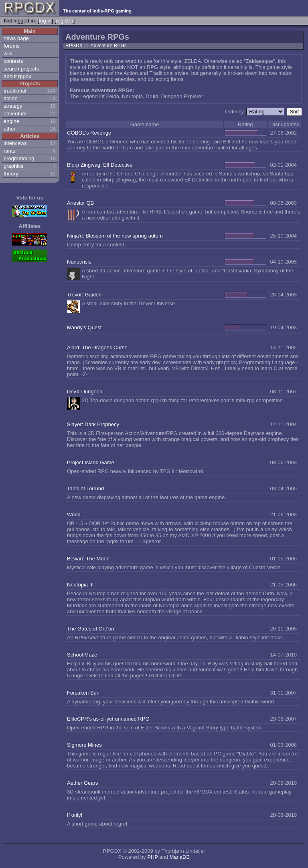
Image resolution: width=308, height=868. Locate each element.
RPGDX (74, 46)
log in (45, 21)
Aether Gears (82, 783)
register (64, 21)
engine (11, 121)
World (74, 515)
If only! (75, 815)
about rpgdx (17, 76)
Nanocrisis (79, 262)
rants (9, 151)
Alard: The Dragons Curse (97, 347)
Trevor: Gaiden (84, 295)
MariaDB (180, 857)
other (10, 129)
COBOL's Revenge (89, 133)
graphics (13, 166)
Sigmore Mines (84, 745)
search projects (21, 69)
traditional (15, 91)
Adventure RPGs (109, 46)
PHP (153, 857)
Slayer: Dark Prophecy (93, 424)
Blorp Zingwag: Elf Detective (100, 165)
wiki (8, 53)
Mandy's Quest (84, 327)
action (11, 98)
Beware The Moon (88, 559)
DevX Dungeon (85, 392)
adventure (15, 114)
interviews (15, 143)
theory (11, 174)
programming (19, 158)
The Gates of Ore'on (90, 629)
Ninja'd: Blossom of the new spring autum (115, 236)
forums (12, 46)
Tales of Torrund (85, 488)
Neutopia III (80, 585)
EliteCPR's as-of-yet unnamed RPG (108, 719)
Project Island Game (91, 462)
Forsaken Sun (83, 693)
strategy (13, 106)
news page (16, 38)
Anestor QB (80, 203)
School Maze (82, 655)
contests (13, 61)
